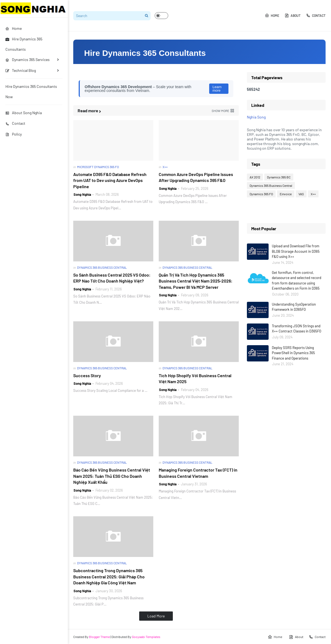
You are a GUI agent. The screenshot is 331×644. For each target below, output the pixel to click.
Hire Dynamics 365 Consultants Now (31, 92)
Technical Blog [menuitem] (21, 70)
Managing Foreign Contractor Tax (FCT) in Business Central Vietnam (198, 473)
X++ (313, 194)
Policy (14, 134)
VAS (301, 194)
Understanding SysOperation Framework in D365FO (294, 307)
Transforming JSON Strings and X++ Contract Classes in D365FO (297, 329)
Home (272, 15)
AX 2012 (255, 177)
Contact (15, 123)
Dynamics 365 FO (261, 194)
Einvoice (286, 194)
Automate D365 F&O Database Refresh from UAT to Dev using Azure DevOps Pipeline (110, 180)
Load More (156, 616)
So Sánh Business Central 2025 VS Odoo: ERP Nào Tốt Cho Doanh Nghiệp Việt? (112, 278)
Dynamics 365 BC (279, 177)
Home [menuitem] (14, 28)
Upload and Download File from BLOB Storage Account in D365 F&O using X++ (296, 251)
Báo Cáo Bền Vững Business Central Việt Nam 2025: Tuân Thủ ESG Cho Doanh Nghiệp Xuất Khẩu (112, 476)
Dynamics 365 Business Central (271, 185)
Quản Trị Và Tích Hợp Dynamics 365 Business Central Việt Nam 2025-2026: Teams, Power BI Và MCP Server (196, 281)
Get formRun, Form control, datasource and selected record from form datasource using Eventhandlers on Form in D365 (297, 281)
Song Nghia (82, 194)
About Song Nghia (24, 113)
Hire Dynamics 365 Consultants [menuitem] (24, 44)
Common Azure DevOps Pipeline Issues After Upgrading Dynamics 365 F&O (196, 177)
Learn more (217, 89)
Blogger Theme (99, 637)
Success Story (87, 375)
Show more (220, 111)
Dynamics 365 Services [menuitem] (28, 60)
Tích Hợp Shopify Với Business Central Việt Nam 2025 (195, 378)
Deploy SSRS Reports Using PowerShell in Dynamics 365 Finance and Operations (293, 353)
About (293, 15)
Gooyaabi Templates (146, 637)
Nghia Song (256, 117)
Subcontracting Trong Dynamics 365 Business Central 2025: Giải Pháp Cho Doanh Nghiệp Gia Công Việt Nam (109, 576)
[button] (161, 16)
